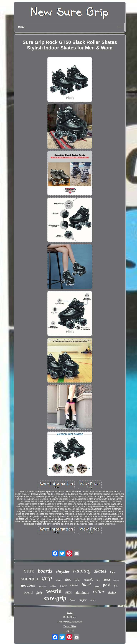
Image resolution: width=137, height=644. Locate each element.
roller (99, 591)
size (69, 592)
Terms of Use (70, 626)
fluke (39, 593)
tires (68, 580)
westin (54, 591)
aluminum (82, 592)
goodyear (28, 585)
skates (100, 571)
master (116, 580)
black (87, 585)
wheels (89, 580)
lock (113, 572)
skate (74, 585)
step (98, 580)
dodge (112, 593)
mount (59, 580)
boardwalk (43, 586)
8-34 (116, 586)
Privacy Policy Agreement (70, 622)
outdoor (53, 586)
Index (70, 613)
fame (73, 600)
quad (97, 586)
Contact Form (70, 617)
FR (72, 631)
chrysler (63, 572)
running (82, 571)
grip (47, 578)
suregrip (29, 579)
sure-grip (55, 598)
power (63, 586)
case (107, 580)
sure (29, 570)
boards (45, 571)
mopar (83, 600)
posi (107, 585)
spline (78, 580)
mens (93, 600)
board (28, 592)
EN (68, 631)
